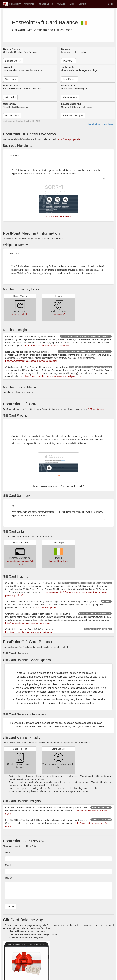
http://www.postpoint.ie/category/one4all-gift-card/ (29, 632)
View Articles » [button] (70, 97)
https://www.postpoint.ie (69, 139)
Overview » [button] (68, 61)
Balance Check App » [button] (73, 116)
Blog (72, 4)
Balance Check (46, 4)
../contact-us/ (58, 314)
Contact (82, 4)
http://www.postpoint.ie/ (47, 608)
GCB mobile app (96, 409)
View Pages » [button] (70, 79)
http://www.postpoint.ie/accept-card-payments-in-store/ (31, 361)
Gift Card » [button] (10, 97)
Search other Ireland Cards (101, 124)
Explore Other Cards (58, 561)
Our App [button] (61, 4)
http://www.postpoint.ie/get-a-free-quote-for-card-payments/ (53, 376)
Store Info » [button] (11, 79)
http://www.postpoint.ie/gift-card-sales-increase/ (28, 623)
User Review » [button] (12, 116)
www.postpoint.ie (20, 314)
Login (111, 4)
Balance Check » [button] (13, 61)
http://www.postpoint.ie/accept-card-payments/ (47, 346)
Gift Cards (29, 4)
